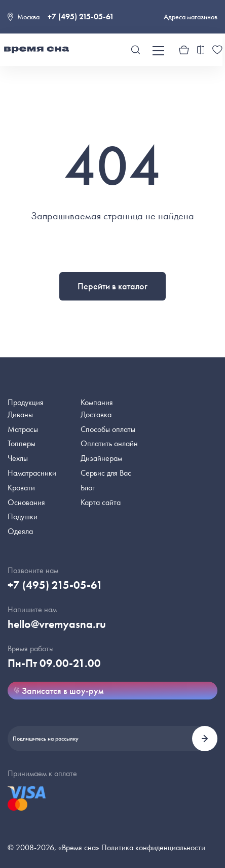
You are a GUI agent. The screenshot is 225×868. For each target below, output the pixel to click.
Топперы (22, 443)
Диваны (20, 414)
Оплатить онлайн (109, 443)
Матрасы (23, 429)
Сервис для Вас (106, 473)
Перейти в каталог (113, 286)
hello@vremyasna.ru (57, 624)
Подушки (23, 516)
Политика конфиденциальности (153, 847)
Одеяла (20, 531)
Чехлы (18, 458)
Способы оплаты (108, 429)
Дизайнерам (101, 458)
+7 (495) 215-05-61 (81, 16)
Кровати (21, 488)
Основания (26, 502)
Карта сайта (101, 502)
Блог (88, 488)
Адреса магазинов (191, 17)
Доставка (96, 414)
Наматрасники (32, 473)
